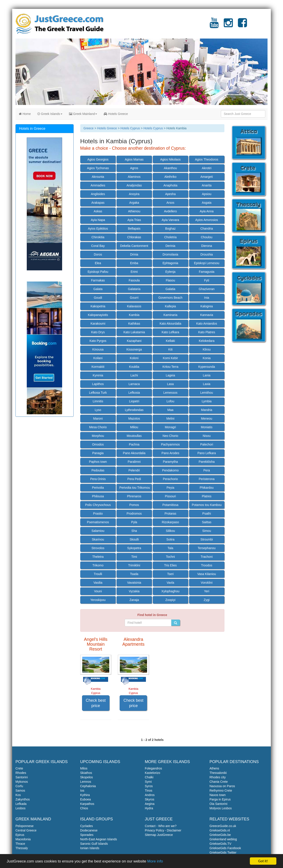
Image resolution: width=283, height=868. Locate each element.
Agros (134, 168)
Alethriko (170, 177)
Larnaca (134, 384)
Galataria (134, 289)
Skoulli (134, 539)
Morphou (98, 436)
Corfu (19, 786)
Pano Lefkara (207, 453)
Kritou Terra (170, 367)
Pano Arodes (170, 453)
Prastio (98, 513)
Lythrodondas (134, 410)
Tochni (170, 557)
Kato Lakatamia (134, 332)
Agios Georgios (98, 159)
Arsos (170, 203)
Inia (207, 298)
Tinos (149, 790)
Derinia (170, 246)
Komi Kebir (170, 358)
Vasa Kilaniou (207, 574)
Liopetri (134, 401)
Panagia (98, 453)
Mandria (207, 410)
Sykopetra (134, 548)
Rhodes (21, 773)
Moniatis (207, 427)
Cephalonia (88, 786)
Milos (84, 768)
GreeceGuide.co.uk (223, 826)
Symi (148, 782)
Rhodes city (218, 777)
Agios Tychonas (98, 168)
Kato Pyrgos (98, 341)
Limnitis (98, 401)
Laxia (207, 384)
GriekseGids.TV (221, 844)
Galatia (170, 289)
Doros (98, 254)
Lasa (170, 384)
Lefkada (21, 804)
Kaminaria (170, 315)
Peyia (170, 488)
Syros (149, 786)
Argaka (134, 203)
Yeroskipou (98, 600)
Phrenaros (134, 496)
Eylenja (170, 272)
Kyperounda (207, 367)
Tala (170, 548)
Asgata (207, 203)
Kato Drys (98, 332)
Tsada (134, 574)
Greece (89, 128)
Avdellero (170, 211)
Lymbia (207, 401)
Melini (170, 418)
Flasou (170, 280)
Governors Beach (170, 298)
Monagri (170, 427)
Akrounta (98, 177)
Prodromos (134, 513)
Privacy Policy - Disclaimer (163, 830)
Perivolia (98, 488)
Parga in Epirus (220, 799)
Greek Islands (50, 114)
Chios (84, 808)
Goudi (98, 298)
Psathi (207, 513)
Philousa (98, 496)
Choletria (170, 237)
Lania (207, 375)
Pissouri (170, 496)
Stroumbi (207, 539)
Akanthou (170, 168)
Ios (82, 790)
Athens (214, 768)
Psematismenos (98, 522)
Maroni (98, 418)
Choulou (207, 237)
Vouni (98, 591)
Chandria (207, 229)
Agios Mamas (134, 159)
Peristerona (207, 479)
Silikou (170, 531)
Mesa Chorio (98, 427)
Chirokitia (98, 237)
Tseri (170, 574)
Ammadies (98, 185)
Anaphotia (170, 185)
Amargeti (207, 177)
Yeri (207, 591)
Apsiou (207, 194)
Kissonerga (134, 349)
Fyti (207, 280)
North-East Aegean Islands (99, 839)
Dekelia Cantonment (134, 246)
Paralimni (134, 462)
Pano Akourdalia (134, 453)
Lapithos (98, 384)
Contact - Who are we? (161, 826)
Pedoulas (98, 470)
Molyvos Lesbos (221, 808)
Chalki (149, 777)
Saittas (207, 522)
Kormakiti (98, 367)
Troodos (207, 565)
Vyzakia (134, 591)
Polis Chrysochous (98, 505)
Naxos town (218, 795)
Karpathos (87, 804)
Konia (207, 358)
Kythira (85, 795)
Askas (98, 211)
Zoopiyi (170, 600)
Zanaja (134, 600)
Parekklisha (207, 462)
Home (25, 114)
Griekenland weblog (223, 839)
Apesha (170, 194)
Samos (20, 790)
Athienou (134, 211)
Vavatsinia (134, 583)
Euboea (86, 799)
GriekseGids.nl (220, 830)
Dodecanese (89, 830)
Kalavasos (134, 306)
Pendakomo (170, 470)
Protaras (170, 513)
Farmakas (98, 280)
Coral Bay (98, 246)
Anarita (207, 185)
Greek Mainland (83, 114)
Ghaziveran (207, 289)
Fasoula (134, 280)
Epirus (20, 835)
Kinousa (98, 349)
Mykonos (22, 782)
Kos (18, 795)
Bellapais (134, 229)
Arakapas (98, 203)
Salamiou (98, 531)
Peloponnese (25, 826)
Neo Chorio (170, 436)
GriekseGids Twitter (223, 852)
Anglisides (98, 194)
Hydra (149, 808)
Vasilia (98, 583)
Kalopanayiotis (98, 315)
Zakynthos (23, 799)
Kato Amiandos (207, 324)
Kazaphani (134, 341)
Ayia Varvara (170, 220)
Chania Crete (219, 782)
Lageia (170, 375)
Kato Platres (207, 332)
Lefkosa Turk (98, 393)
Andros (150, 795)
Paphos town (98, 462)
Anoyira (134, 194)
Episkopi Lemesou (207, 263)
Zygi (207, 600)
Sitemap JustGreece (159, 835)
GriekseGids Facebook (225, 848)
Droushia (207, 254)
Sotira (170, 539)
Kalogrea (207, 306)
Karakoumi (98, 324)
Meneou (207, 418)
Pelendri (134, 470)
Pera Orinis (98, 479)
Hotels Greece (116, 114)
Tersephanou (207, 548)
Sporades (87, 835)
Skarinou (98, 539)
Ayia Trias (134, 220)
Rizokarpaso (170, 522)
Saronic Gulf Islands (94, 844)
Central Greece (26, 830)
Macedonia (23, 839)
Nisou (207, 436)
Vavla (170, 583)
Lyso (98, 410)
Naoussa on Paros (222, 786)
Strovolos (98, 548)
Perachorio (170, 479)
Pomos (134, 505)
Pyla (134, 522)
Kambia (134, 315)
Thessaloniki (218, 773)
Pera (207, 470)
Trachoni (207, 557)
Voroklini (207, 583)
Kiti (170, 349)
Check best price (96, 703)
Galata (98, 289)
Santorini (22, 777)
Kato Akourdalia (170, 324)
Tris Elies (170, 565)
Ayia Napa (98, 220)
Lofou (170, 401)
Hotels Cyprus (130, 128)
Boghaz (170, 229)
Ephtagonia (170, 263)
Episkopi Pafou (98, 272)
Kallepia (170, 306)
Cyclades (87, 826)
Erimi (134, 272)
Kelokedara (207, 341)
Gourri (134, 298)
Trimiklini (134, 565)
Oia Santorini (219, 804)
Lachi (134, 375)
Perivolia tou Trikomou (135, 488)
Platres (207, 496)
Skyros (150, 799)
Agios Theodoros (207, 159)
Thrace (20, 844)
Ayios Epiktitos (98, 229)
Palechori (207, 444)
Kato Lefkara (170, 332)
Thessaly (22, 848)
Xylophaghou (170, 591)
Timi (134, 557)
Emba (134, 263)
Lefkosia (134, 393)
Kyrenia (98, 375)
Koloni (134, 358)
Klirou (207, 349)
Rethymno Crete (221, 790)
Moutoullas (134, 436)
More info (155, 861)
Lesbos (20, 808)
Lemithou (207, 393)
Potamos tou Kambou (207, 505)
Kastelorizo (152, 773)
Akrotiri (207, 168)
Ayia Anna (207, 211)
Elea (98, 263)
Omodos (98, 444)
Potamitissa (170, 505)
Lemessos (170, 393)
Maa (170, 410)
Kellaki (170, 341)
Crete (19, 768)
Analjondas (134, 185)
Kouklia (134, 367)
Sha (134, 531)
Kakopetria (98, 306)
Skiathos (86, 773)
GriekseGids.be (220, 835)
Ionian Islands (90, 848)
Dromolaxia (170, 254)
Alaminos (134, 177)
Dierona (207, 246)
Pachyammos (170, 444)
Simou (207, 531)
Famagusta (207, 272)
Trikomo (98, 565)
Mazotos (134, 418)
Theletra (98, 557)
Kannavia (207, 315)
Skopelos (87, 777)
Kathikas (134, 324)
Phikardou (207, 488)
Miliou (134, 427)
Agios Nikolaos (170, 159)
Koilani (98, 358)
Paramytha (170, 462)
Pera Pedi (134, 479)
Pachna (134, 444)
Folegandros (153, 768)
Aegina (150, 804)
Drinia (134, 254)
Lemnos (86, 782)
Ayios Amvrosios (207, 220)
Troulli (98, 574)
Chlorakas (134, 237)
